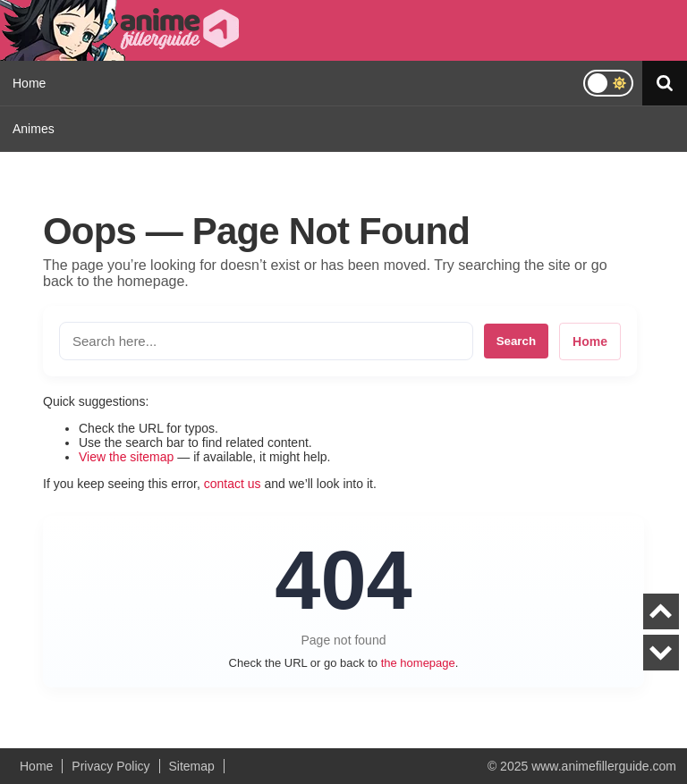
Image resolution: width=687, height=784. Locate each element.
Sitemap (192, 766)
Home (29, 83)
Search (516, 341)
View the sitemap (126, 457)
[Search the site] (266, 341)
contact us (233, 484)
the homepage (418, 663)
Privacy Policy (110, 766)
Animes (34, 129)
